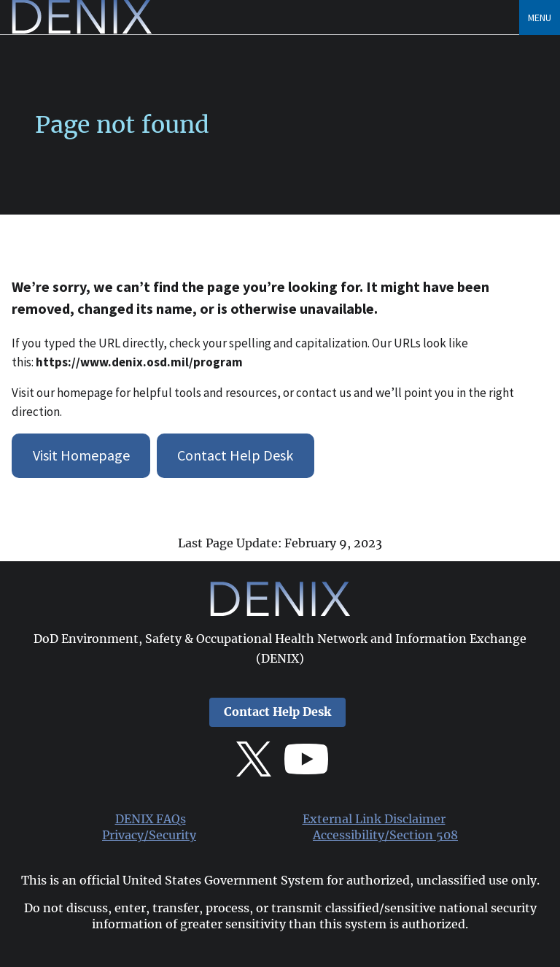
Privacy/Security (149, 835)
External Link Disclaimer (374, 819)
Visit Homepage (81, 455)
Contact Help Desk (235, 455)
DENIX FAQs (151, 819)
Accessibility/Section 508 (385, 835)
